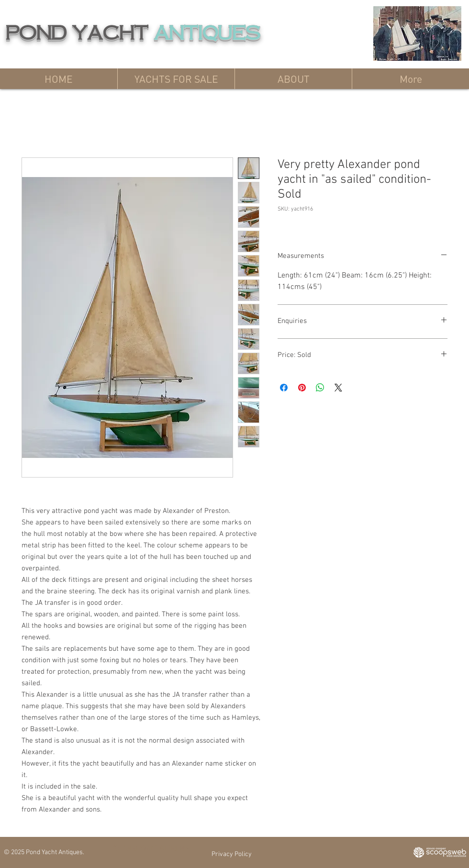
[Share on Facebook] (284, 388)
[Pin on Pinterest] (302, 388)
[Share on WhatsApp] (320, 388)
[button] (176, 79)
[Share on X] (338, 388)
